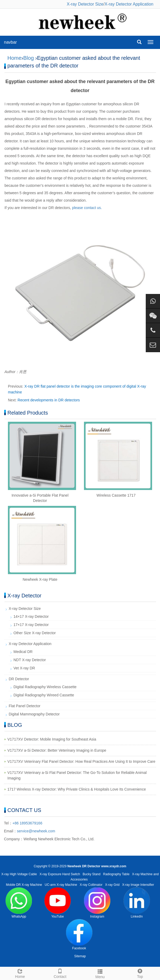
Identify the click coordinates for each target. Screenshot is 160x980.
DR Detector (19, 679)
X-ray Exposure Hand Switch (60, 874)
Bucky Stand (91, 874)
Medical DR (23, 652)
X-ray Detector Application (129, 4)
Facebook (79, 935)
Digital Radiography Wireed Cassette (44, 695)
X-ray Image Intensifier (138, 885)
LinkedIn (137, 903)
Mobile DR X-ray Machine (24, 885)
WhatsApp (19, 903)
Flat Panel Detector (25, 706)
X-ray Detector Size (85, 4)
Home (14, 58)
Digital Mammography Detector (34, 714)
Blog (29, 58)
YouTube (58, 903)
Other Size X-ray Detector (35, 633)
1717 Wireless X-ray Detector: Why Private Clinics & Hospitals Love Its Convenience (77, 789)
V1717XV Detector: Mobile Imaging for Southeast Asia (52, 739)
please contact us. (87, 208)
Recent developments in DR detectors (49, 400)
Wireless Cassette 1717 (116, 495)
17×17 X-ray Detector (31, 625)
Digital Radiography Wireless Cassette (45, 687)
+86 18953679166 (27, 823)
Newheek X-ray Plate (40, 579)
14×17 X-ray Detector (31, 616)
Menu (100, 973)
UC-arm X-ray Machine (61, 885)
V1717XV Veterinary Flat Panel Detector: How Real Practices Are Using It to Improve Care (81, 761)
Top (140, 973)
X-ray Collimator (91, 885)
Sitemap (80, 956)
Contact (60, 973)
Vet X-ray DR (24, 668)
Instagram (97, 903)
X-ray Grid (112, 885)
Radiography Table (116, 874)
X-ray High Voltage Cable (19, 874)
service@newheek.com (36, 831)
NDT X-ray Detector (30, 660)
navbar (10, 42)
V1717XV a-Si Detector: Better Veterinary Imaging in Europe (57, 750)
